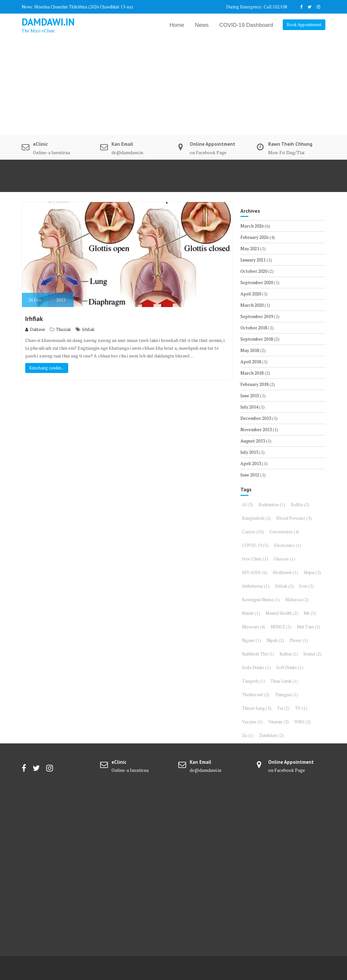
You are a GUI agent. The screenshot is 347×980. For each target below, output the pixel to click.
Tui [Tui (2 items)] (283, 708)
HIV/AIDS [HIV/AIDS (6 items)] (255, 572)
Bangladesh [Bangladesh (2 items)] (256, 518)
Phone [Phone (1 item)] (299, 640)
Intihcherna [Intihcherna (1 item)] (256, 586)
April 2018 (251, 362)
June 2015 (250, 395)
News (202, 25)
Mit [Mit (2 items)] (310, 613)
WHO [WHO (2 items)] (303, 722)
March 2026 (252, 226)
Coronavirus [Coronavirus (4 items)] (284, 532)
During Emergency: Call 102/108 (257, 7)
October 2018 (254, 328)
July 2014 (249, 407)
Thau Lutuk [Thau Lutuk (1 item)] (284, 681)
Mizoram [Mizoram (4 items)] (254, 627)
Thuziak (63, 329)
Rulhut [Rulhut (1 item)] (289, 654)
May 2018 (250, 350)
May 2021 (250, 248)
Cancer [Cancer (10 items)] (253, 532)
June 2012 (250, 475)
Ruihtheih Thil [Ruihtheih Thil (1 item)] (258, 654)
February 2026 (254, 237)
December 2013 (256, 418)
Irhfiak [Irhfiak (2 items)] (284, 586)
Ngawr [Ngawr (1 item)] (252, 640)
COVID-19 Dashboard (246, 25)
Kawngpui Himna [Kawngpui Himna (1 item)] (261, 600)
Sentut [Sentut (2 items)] (312, 654)
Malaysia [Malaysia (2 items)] (297, 600)
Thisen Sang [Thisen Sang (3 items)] (257, 708)
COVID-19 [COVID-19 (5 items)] (255, 545)
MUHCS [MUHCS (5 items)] (281, 627)
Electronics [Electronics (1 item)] (288, 545)
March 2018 (252, 373)
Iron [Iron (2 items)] (306, 586)
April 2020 (251, 294)
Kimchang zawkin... (47, 368)
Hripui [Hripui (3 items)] (312, 572)
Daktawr (35, 329)
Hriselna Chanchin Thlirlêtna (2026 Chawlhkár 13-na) (84, 7)
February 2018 (254, 384)
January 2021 (253, 260)
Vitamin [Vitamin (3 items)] (279, 722)
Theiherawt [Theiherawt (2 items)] (256, 695)
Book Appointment (304, 25)
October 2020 (254, 271)
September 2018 (257, 339)
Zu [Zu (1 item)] (248, 735)
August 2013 (253, 441)
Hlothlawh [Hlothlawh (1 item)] (285, 572)
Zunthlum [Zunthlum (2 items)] (271, 735)
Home (177, 25)
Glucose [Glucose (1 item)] (284, 559)
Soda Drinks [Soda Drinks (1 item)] (256, 667)
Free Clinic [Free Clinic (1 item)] (255, 559)
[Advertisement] (173, 87)
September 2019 (257, 316)
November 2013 (256, 429)
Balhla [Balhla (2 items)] (300, 505)
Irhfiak (34, 319)
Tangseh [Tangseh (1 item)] (253, 681)
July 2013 (249, 452)
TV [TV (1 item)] (301, 708)
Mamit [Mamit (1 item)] (251, 613)
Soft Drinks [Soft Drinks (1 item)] (290, 667)
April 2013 (251, 463)
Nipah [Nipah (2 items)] (275, 640)
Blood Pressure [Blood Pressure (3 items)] (294, 518)
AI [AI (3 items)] (247, 505)
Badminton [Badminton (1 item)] (272, 505)
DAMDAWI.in (48, 22)
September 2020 (257, 282)
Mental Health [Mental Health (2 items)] (282, 613)
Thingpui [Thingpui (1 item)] (286, 695)
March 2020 (252, 305)
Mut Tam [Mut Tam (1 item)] (309, 627)
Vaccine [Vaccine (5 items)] (252, 722)
